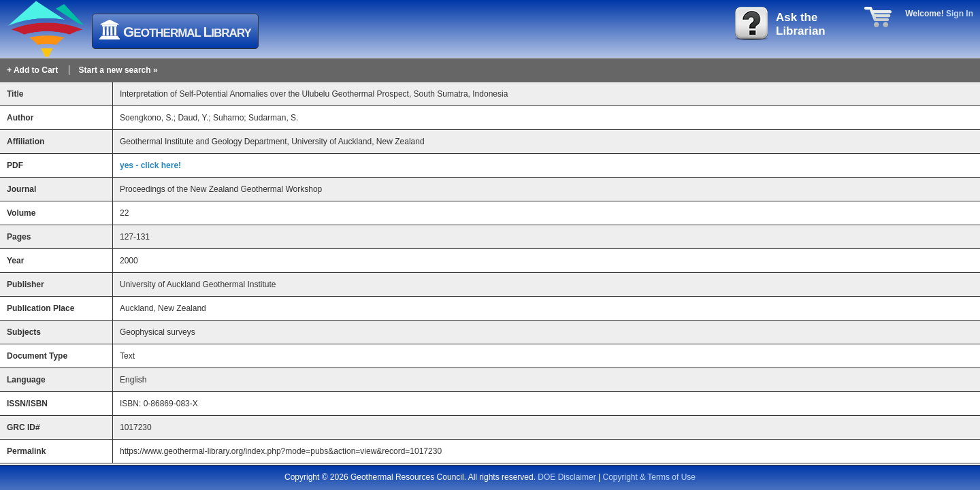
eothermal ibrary (187, 32)
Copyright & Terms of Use (650, 477)
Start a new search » (118, 70)
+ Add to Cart (32, 70)
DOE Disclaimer (567, 477)
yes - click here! (150, 165)
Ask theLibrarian (801, 24)
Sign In (960, 14)
